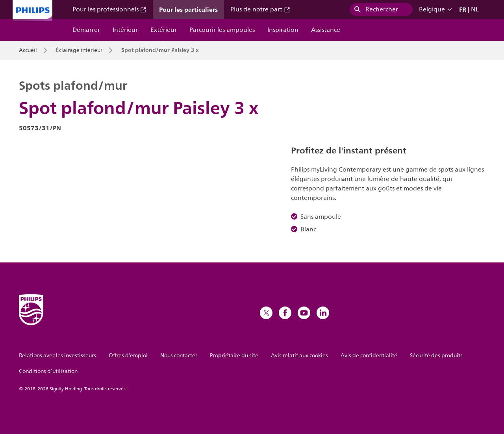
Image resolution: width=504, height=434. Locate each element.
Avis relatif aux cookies (299, 356)
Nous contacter (179, 356)
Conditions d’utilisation (48, 371)
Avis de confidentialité (369, 356)
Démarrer (86, 30)
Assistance (326, 30)
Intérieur (125, 30)
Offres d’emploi (128, 356)
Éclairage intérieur (79, 50)
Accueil (28, 50)
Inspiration (283, 30)
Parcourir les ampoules (222, 30)
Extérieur (164, 30)
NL (475, 9)
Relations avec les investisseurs (57, 356)
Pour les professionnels (109, 9)
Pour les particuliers (188, 9)
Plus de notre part (260, 9)
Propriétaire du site (234, 356)
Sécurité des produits (436, 356)
